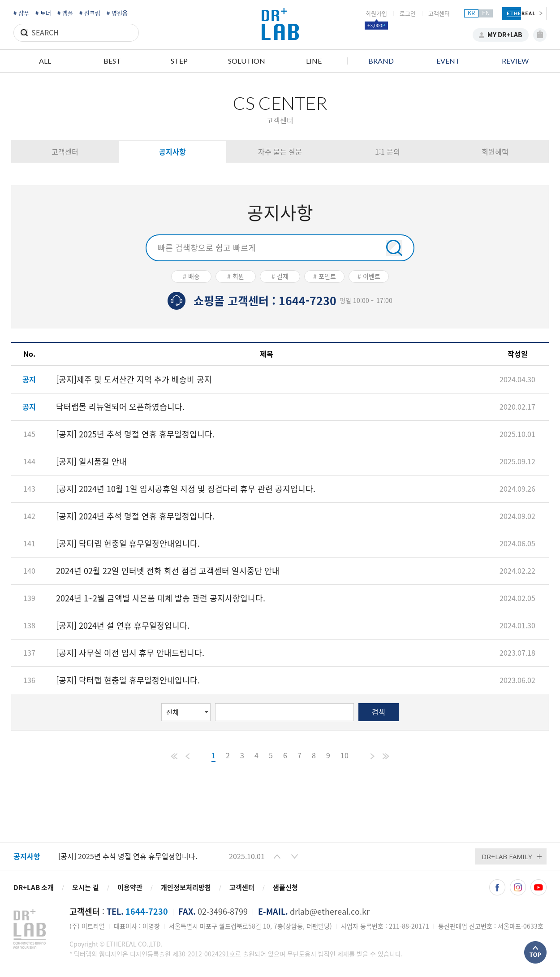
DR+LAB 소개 (34, 888)
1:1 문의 (388, 152)
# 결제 (280, 277)
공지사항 (172, 152)
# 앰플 (65, 13)
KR (471, 13)
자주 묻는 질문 (280, 152)
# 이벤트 (369, 277)
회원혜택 (495, 152)
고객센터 (439, 14)
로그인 (408, 14)
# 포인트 (325, 277)
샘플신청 (285, 888)
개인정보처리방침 (186, 888)
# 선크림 (90, 13)
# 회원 (236, 277)
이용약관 (130, 888)
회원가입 (376, 14)
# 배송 (191, 277)
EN (486, 13)
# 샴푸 (21, 13)
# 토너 (43, 13)
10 (345, 756)
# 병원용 (117, 13)
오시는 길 (86, 888)
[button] (277, 856)
